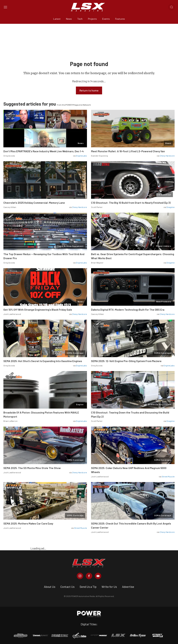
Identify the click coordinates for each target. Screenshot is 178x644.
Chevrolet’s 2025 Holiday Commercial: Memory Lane (34, 203)
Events (106, 19)
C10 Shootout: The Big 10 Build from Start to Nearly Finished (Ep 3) (131, 203)
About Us (50, 587)
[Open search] (172, 7)
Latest (57, 19)
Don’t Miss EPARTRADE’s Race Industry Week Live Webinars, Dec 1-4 (44, 151)
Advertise (128, 587)
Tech (80, 19)
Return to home (89, 90)
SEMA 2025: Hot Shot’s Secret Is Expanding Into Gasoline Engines (43, 361)
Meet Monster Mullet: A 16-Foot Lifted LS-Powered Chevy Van (128, 151)
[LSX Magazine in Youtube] (98, 576)
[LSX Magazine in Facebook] (89, 576)
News (69, 19)
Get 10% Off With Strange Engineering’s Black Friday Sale (38, 310)
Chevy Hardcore (167, 156)
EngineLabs (81, 156)
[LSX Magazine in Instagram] (80, 576)
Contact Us (67, 587)
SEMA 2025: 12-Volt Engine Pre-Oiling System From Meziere (126, 361)
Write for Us (109, 587)
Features (120, 19)
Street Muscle (168, 476)
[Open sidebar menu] (5, 7)
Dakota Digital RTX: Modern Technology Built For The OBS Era (128, 310)
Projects (92, 19)
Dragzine (171, 207)
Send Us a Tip (88, 587)
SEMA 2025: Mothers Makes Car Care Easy (28, 523)
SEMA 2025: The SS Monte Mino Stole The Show (32, 468)
